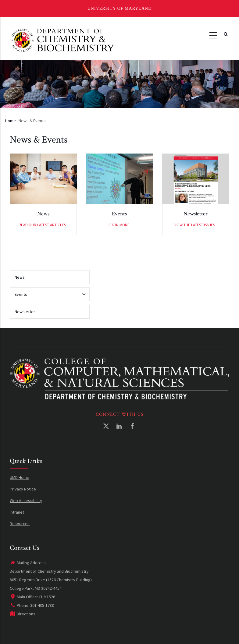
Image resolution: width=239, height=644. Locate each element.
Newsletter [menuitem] (25, 312)
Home (11, 121)
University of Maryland (120, 8)
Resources (20, 524)
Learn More (119, 225)
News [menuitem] (20, 277)
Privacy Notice (23, 489)
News (43, 214)
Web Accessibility (26, 501)
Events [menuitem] (48, 296)
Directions (23, 614)
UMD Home (20, 477)
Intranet (17, 512)
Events (119, 214)
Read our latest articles (42, 225)
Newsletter (196, 214)
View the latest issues (195, 225)
